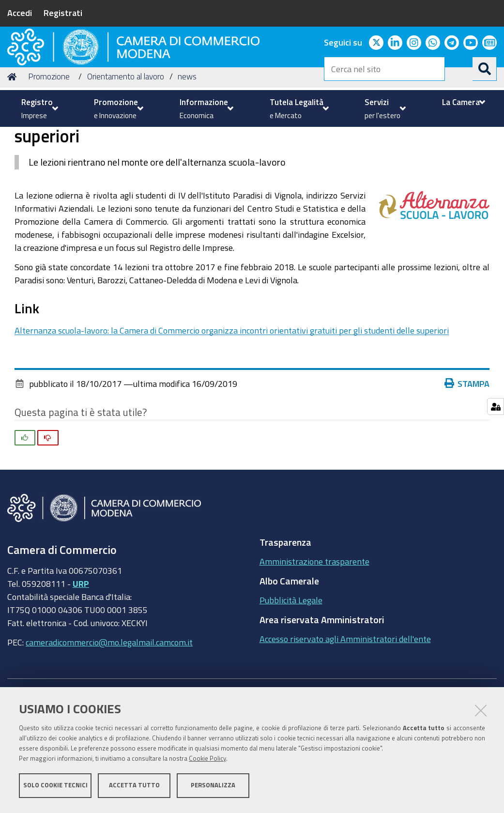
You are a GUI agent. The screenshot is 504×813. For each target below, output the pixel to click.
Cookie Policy (207, 761)
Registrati (63, 13)
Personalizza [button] (213, 788)
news (187, 150)
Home (14, 150)
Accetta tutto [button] (134, 788)
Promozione (49, 150)
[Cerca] (485, 69)
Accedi (20, 13)
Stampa (467, 457)
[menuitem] (38, 108)
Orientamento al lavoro (126, 150)
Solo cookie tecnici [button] (55, 788)
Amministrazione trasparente (314, 635)
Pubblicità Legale (291, 674)
